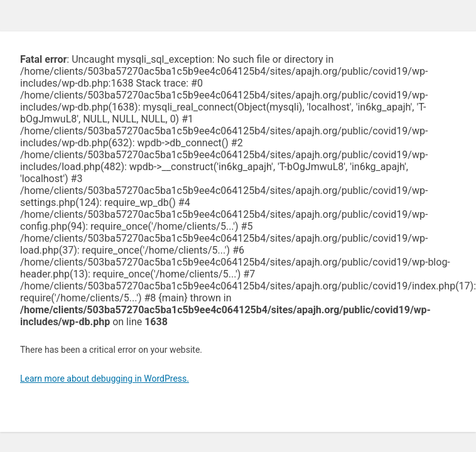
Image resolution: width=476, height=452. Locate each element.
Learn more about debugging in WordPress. (105, 379)
